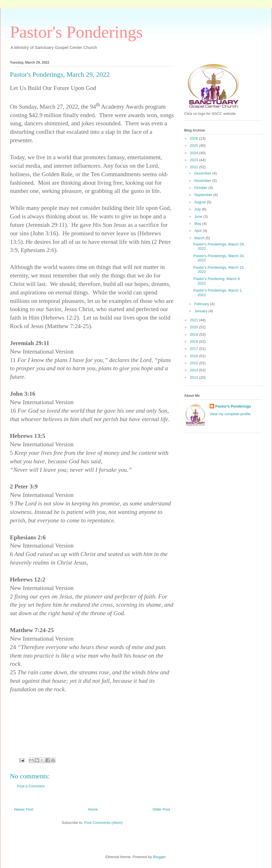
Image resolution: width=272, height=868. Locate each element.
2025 (195, 146)
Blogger (159, 857)
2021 (195, 320)
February (202, 304)
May (198, 224)
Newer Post (24, 809)
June (199, 217)
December (203, 173)
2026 (195, 138)
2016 (195, 356)
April (199, 231)
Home (93, 809)
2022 (195, 167)
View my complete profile (230, 414)
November (203, 181)
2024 (195, 153)
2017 (195, 349)
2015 (195, 363)
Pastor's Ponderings (76, 32)
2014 (195, 370)
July (198, 209)
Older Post (161, 809)
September (204, 195)
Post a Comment (31, 786)
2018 (195, 342)
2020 (195, 327)
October (201, 188)
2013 (195, 377)
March (200, 238)
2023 (195, 160)
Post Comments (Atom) (103, 823)
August (201, 202)
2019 (195, 334)
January (201, 311)
